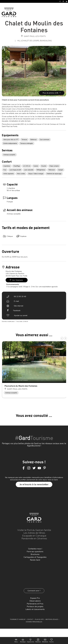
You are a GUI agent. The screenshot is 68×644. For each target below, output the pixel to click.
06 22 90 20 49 (20, 297)
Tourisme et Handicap (18, 619)
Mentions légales (52, 619)
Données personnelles (34, 622)
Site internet (19, 306)
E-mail (16, 301)
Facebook (17, 311)
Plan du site (39, 619)
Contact (30, 619)
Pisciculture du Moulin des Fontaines (21, 386)
